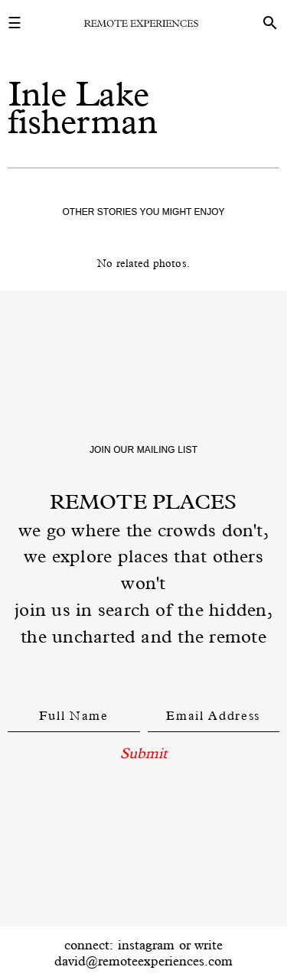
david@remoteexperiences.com (143, 961)
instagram (146, 945)
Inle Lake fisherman (83, 107)
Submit (143, 753)
